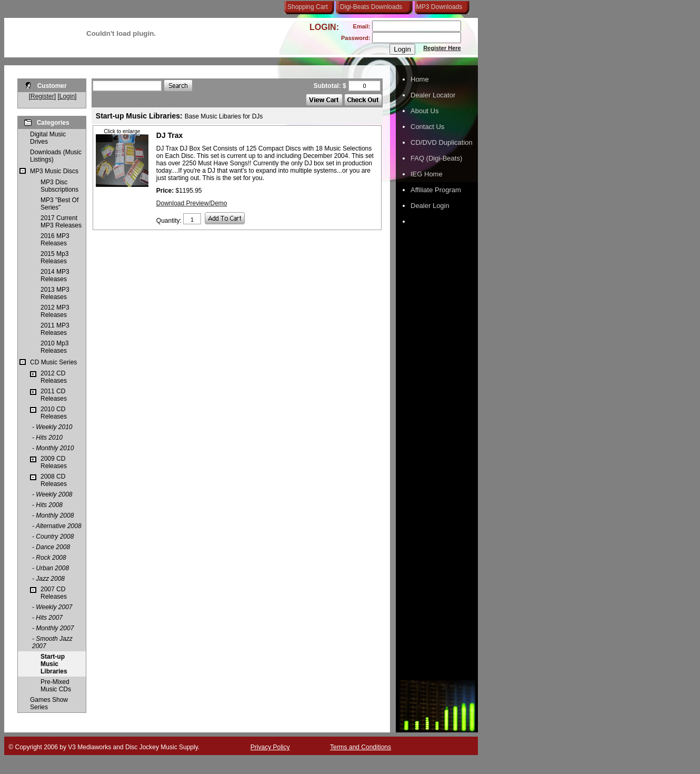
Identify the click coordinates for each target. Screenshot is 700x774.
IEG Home (427, 174)
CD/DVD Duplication (442, 142)
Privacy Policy (270, 747)
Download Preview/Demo (192, 203)
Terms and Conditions (361, 747)
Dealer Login (430, 206)
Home (420, 79)
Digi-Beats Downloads (371, 7)
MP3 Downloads (437, 7)
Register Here (442, 48)
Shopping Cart (308, 7)
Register (42, 96)
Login (67, 96)
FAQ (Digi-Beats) (436, 158)
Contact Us (427, 127)
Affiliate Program (436, 190)
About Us (424, 111)
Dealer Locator (433, 95)
